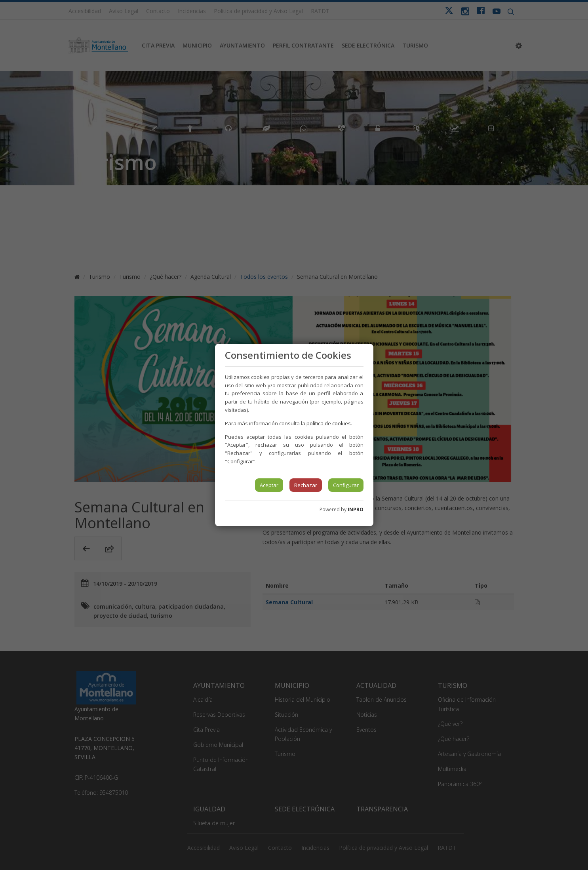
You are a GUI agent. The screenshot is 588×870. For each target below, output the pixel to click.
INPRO (356, 509)
